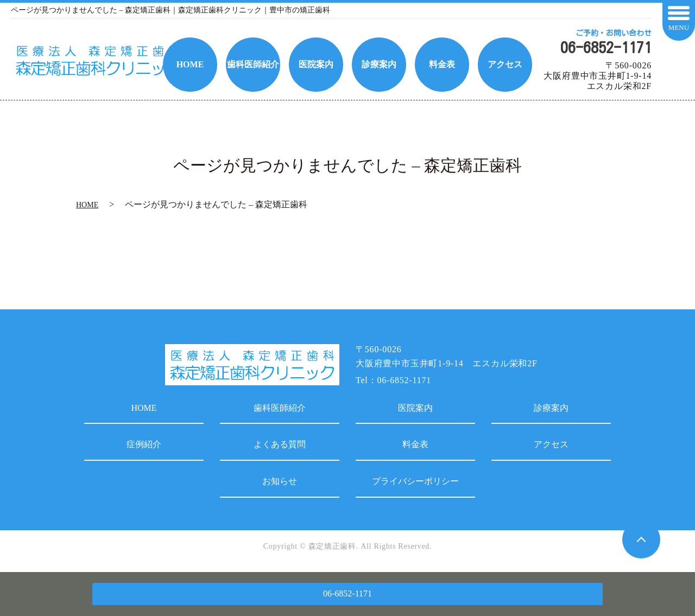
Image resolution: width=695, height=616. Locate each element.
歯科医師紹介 (280, 408)
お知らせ (280, 481)
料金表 (415, 444)
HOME (87, 205)
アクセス (551, 444)
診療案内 (551, 408)
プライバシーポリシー (415, 481)
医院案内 (415, 408)
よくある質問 (280, 444)
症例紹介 (144, 444)
